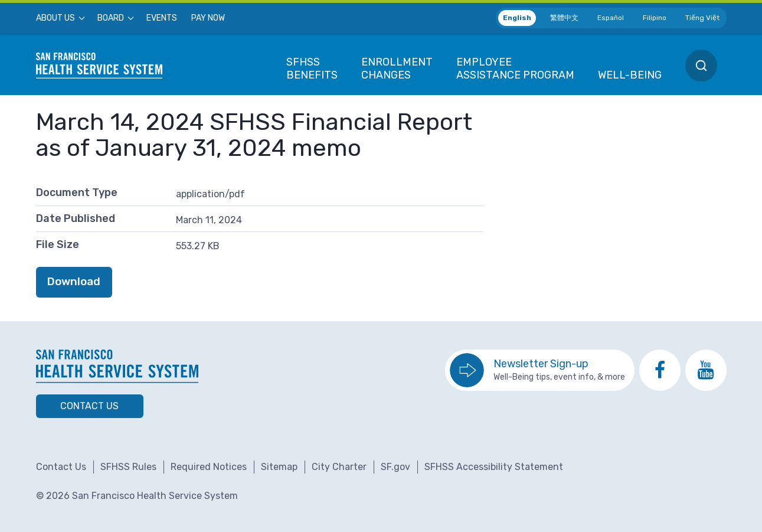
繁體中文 (564, 18)
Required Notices (209, 467)
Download (74, 282)
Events (162, 18)
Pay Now (208, 18)
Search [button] (701, 66)
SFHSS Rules (128, 467)
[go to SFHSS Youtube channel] (706, 370)
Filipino (655, 18)
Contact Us (89, 406)
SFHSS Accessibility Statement (494, 467)
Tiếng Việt (702, 18)
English (517, 18)
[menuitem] (60, 18)
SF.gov (395, 467)
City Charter (339, 467)
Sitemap (279, 467)
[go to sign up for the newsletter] (540, 370)
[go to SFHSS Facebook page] (660, 370)
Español (611, 18)
